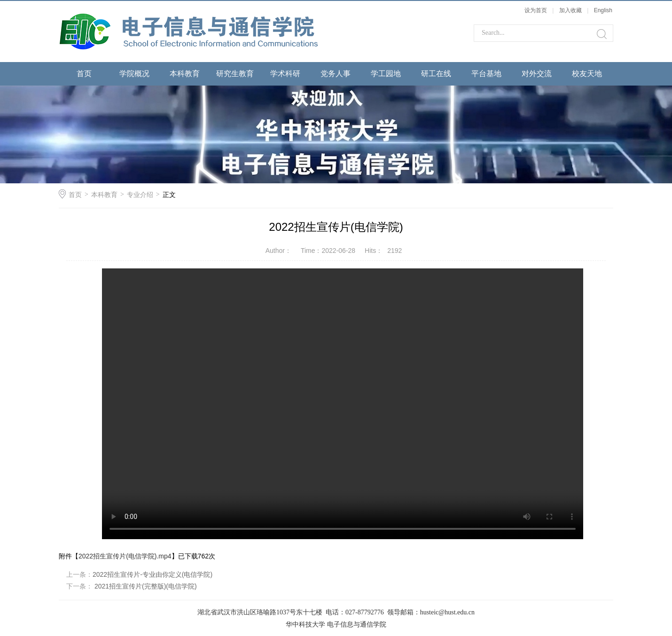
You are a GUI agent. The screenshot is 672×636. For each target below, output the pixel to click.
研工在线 (436, 74)
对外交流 (537, 74)
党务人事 (336, 74)
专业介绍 (140, 195)
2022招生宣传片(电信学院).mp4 (125, 556)
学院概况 (134, 74)
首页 (84, 74)
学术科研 (285, 74)
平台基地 (486, 74)
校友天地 (587, 74)
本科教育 (185, 74)
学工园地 (386, 74)
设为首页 (536, 10)
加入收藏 (570, 10)
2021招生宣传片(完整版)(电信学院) (145, 586)
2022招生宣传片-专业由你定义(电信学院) (152, 574)
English (603, 10)
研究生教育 (235, 74)
